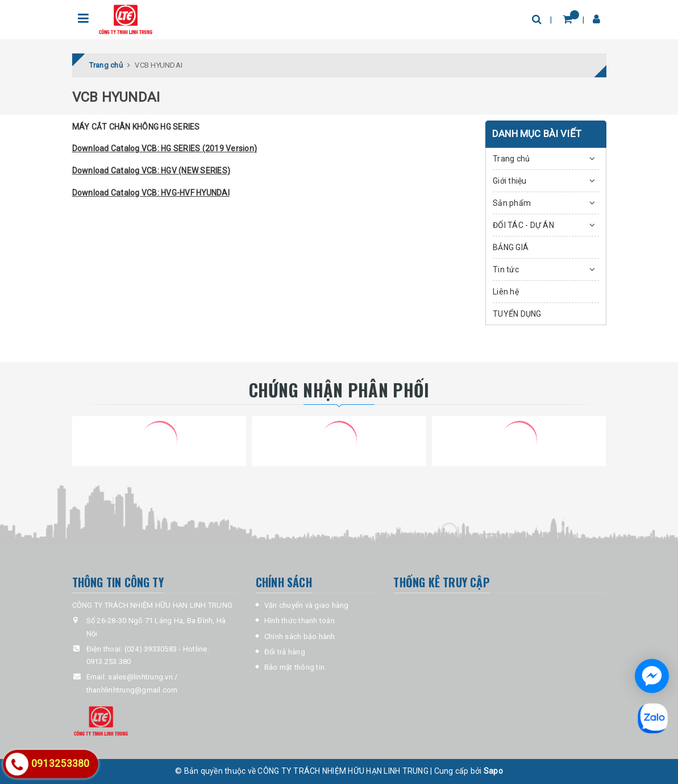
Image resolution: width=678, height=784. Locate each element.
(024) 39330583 (151, 649)
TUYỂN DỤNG (517, 314)
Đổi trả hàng (285, 652)
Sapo (493, 771)
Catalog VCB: (135, 148)
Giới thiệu (510, 181)
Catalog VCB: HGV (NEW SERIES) (170, 171)
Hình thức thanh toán (300, 621)
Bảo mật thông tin (294, 667)
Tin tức (506, 269)
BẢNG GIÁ (511, 247)
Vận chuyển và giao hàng (307, 605)
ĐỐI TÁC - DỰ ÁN (523, 225)
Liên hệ (506, 292)
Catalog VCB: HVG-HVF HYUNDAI (170, 193)
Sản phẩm (512, 203)
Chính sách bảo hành (300, 636)
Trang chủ (511, 159)
